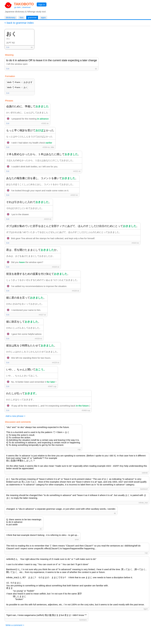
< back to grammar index (19, 23)
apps (43, 17)
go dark (17, 7)
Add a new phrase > (15, 416)
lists (22, 17)
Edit (8, 47)
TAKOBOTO (24, 4)
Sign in (42, 4)
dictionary (11, 17)
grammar (32, 17)
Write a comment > (15, 625)
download (26, 7)
